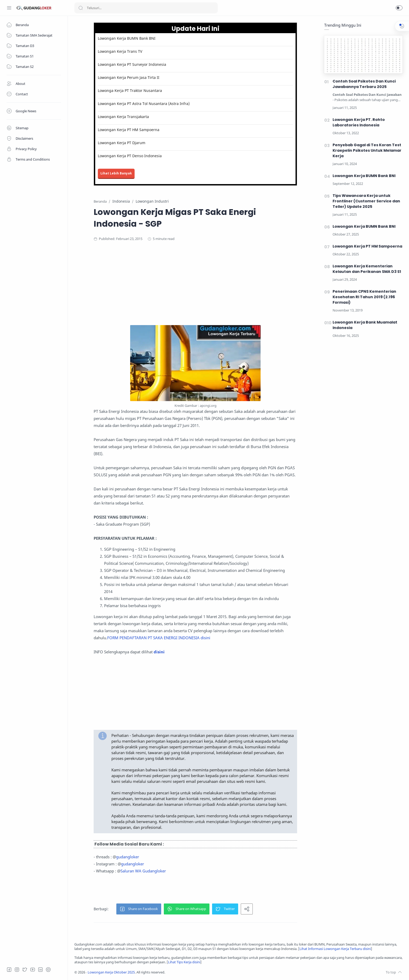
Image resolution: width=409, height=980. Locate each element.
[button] (399, 8)
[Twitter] (25, 970)
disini (159, 652)
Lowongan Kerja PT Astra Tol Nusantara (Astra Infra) (144, 104)
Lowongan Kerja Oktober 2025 (111, 972)
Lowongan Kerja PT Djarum (122, 143)
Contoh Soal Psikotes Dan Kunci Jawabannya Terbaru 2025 (364, 84)
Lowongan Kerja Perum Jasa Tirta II (129, 77)
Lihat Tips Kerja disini (184, 962)
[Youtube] (33, 970)
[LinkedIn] (40, 970)
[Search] (146, 8)
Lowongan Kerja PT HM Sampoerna (129, 130)
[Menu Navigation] (9, 8)
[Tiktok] (48, 970)
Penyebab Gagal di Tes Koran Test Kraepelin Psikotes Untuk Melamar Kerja (367, 150)
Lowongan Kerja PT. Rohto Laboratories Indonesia (359, 122)
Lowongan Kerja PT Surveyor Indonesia (132, 64)
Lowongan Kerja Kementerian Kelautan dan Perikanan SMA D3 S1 (367, 269)
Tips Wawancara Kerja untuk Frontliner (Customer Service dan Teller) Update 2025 (366, 201)
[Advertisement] (195, 289)
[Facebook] (9, 970)
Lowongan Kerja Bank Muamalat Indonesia (365, 325)
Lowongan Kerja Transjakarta (123, 117)
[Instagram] (17, 970)
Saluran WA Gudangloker (143, 871)
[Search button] (81, 8)
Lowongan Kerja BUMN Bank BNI (127, 38)
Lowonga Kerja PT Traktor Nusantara (130, 90)
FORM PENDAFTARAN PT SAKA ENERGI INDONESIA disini (159, 638)
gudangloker (128, 857)
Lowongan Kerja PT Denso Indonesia (130, 156)
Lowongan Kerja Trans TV (120, 51)
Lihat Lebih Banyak (116, 173)
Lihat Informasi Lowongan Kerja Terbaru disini (335, 949)
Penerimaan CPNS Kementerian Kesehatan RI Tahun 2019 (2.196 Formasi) (364, 297)
